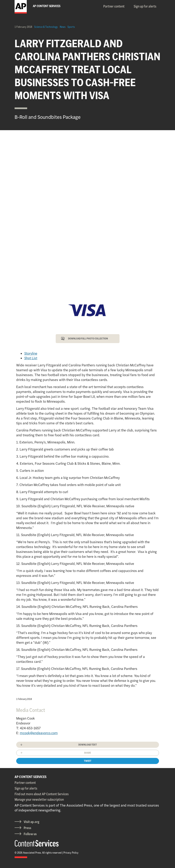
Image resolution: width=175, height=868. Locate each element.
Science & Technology (46, 27)
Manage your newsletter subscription (39, 799)
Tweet (88, 761)
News (63, 27)
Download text (88, 745)
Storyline (31, 353)
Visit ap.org (31, 822)
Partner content (114, 6)
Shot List (31, 358)
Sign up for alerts (145, 6)
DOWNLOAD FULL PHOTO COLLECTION (88, 339)
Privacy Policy (71, 853)
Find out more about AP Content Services (42, 794)
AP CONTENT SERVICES (31, 777)
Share (87, 753)
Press (27, 828)
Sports (71, 27)
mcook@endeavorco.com (39, 733)
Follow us (30, 834)
